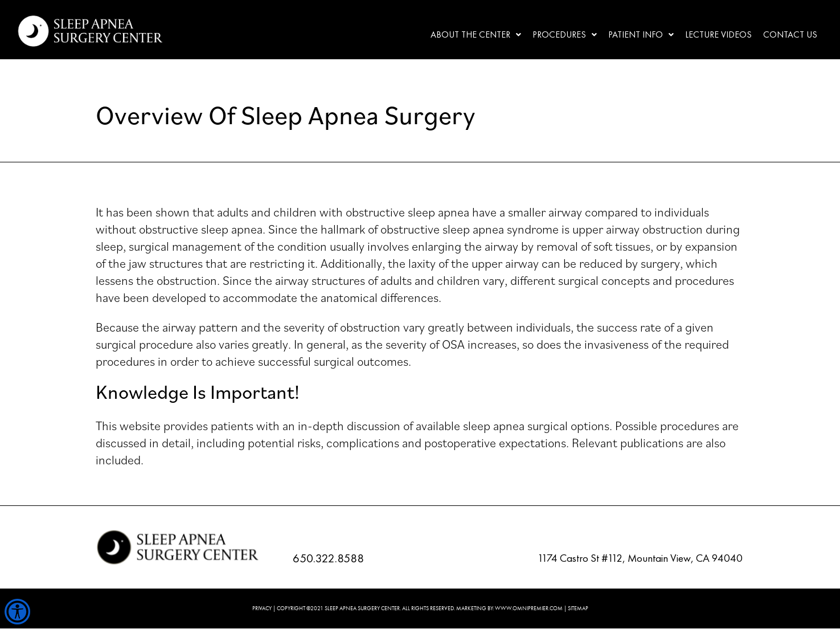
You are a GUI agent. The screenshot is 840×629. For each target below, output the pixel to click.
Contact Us (790, 34)
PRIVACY (262, 608)
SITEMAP (578, 608)
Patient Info (641, 34)
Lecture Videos (718, 34)
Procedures (565, 34)
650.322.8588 (328, 558)
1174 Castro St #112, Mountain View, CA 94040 (640, 558)
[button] (476, 35)
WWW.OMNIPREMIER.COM (529, 608)
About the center (476, 34)
